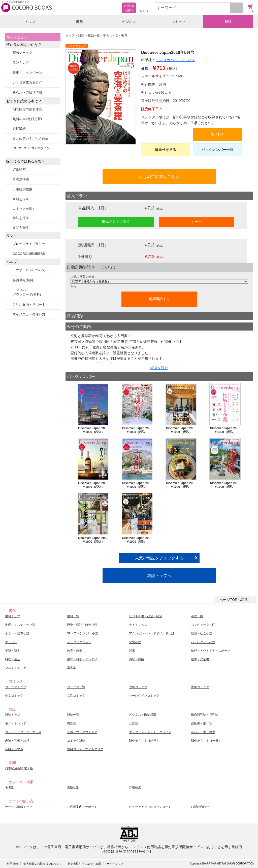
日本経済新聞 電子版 (19, 768)
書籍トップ (13, 616)
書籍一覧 (73, 616)
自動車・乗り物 (202, 724)
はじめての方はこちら (159, 176)
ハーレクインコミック (144, 696)
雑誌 (228, 22)
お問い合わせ (200, 807)
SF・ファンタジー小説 (83, 633)
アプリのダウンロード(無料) (27, 292)
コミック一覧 (76, 687)
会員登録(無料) (24, 280)
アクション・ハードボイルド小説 (152, 633)
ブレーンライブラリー (29, 244)
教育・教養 (75, 651)
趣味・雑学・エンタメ (82, 659)
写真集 (72, 668)
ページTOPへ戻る (234, 600)
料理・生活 (13, 659)
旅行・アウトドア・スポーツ (211, 651)
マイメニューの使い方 (29, 314)
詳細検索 (19, 169)
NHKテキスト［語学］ (144, 741)
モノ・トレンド (16, 724)
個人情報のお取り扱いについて (43, 864)
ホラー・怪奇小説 (17, 633)
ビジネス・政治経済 (143, 715)
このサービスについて (29, 270)
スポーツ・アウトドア (82, 732)
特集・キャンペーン (27, 73)
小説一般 (197, 616)
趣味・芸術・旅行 (17, 741)
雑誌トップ (13, 715)
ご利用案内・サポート (29, 304)
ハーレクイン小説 (203, 642)
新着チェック (22, 53)
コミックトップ (16, 687)
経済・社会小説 (202, 633)
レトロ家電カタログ (27, 82)
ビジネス (129, 22)
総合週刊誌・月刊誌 (205, 715)
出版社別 (73, 787)
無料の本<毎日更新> (28, 119)
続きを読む (159, 368)
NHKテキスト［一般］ (206, 741)
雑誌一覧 (94, 35)
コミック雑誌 (76, 741)
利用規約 (12, 864)
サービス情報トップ (19, 807)
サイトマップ (115, 864)
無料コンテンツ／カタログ (85, 749)
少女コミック (14, 696)
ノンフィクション (79, 642)
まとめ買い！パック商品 (31, 138)
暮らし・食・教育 (115, 35)
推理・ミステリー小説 (20, 625)
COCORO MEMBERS (29, 254)
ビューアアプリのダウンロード (150, 807)
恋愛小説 (135, 642)
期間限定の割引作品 (27, 109)
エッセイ (11, 642)
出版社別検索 (22, 189)
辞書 (132, 651)
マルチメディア (16, 668)
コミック (179, 22)
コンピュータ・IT (203, 625)
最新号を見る (166, 150)
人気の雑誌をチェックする (159, 558)
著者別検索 (21, 179)
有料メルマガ (14, 749)
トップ (30, 22)
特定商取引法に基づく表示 (84, 864)
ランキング (21, 63)
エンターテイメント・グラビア (150, 732)
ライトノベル (138, 625)
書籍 (79, 22)
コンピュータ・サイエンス (23, 732)
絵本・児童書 (200, 659)
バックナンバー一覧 (217, 150)
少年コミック (138, 687)
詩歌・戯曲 (137, 659)
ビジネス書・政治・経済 (146, 616)
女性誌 (134, 724)
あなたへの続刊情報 (27, 92)
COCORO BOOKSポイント (31, 150)
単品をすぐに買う (116, 222)
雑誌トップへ (159, 575)
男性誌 (72, 724)
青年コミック (200, 687)
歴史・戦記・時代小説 (82, 625)
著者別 (10, 787)
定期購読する (159, 299)
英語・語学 (13, 651)
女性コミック (76, 696)
